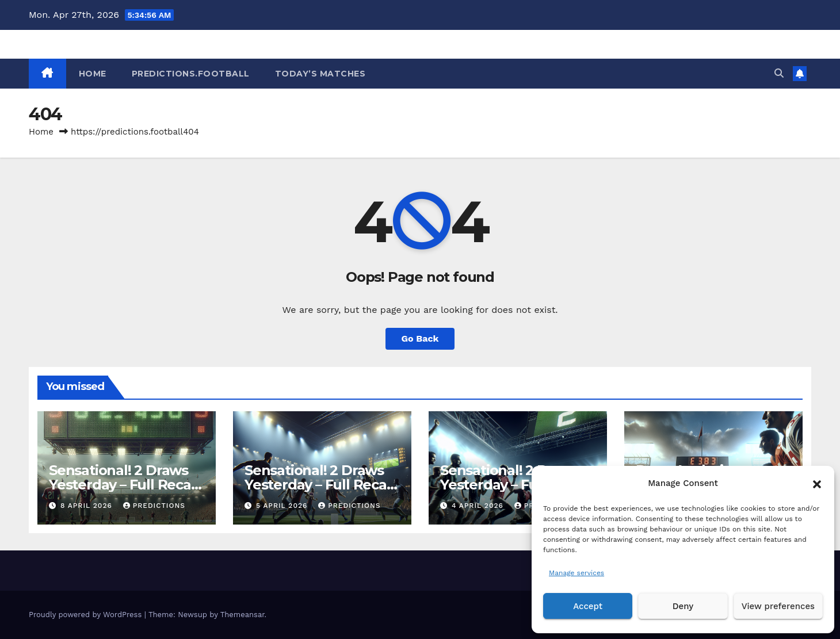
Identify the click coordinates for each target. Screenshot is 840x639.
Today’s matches (320, 74)
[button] (817, 483)
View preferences (778, 606)
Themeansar (243, 615)
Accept (588, 606)
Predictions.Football (191, 74)
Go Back (420, 338)
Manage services (576, 573)
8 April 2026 (88, 506)
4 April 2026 (479, 506)
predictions (154, 506)
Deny (683, 606)
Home (41, 132)
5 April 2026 (283, 506)
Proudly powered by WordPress (87, 615)
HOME (93, 74)
